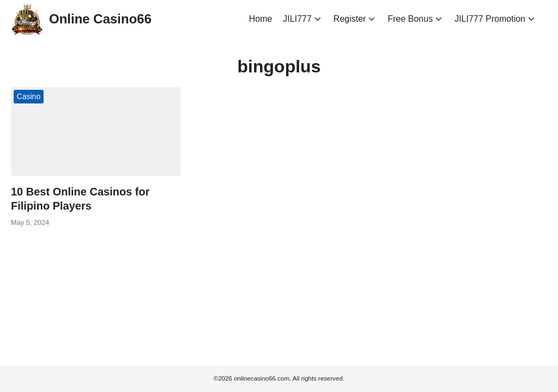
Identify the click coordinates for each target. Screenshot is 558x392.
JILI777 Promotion (490, 19)
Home (261, 19)
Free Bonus (410, 19)
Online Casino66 (100, 19)
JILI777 (297, 19)
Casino (29, 96)
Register (350, 19)
